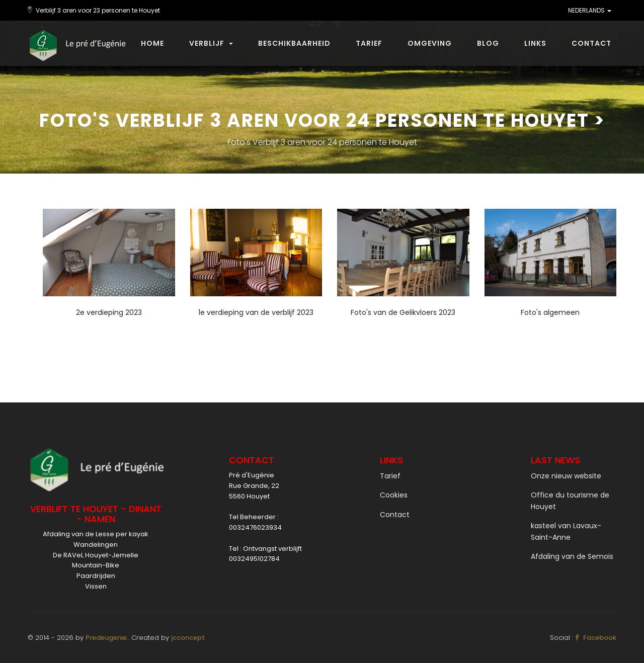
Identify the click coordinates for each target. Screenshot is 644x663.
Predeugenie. (107, 638)
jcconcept (188, 638)
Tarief (369, 43)
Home (152, 43)
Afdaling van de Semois (572, 556)
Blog (488, 43)
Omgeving (430, 43)
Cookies (394, 495)
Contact (591, 43)
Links (535, 43)
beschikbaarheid (294, 43)
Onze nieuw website (566, 476)
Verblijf (211, 43)
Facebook (596, 638)
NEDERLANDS (590, 10)
